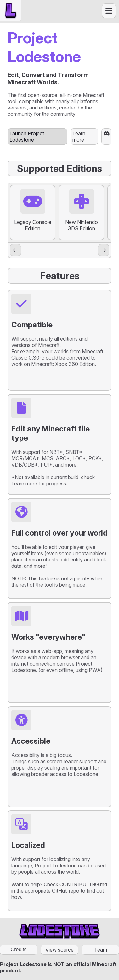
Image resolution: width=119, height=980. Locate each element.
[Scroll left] (15, 250)
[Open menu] (109, 11)
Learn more (79, 137)
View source (59, 950)
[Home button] (11, 11)
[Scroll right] (104, 250)
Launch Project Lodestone (27, 137)
